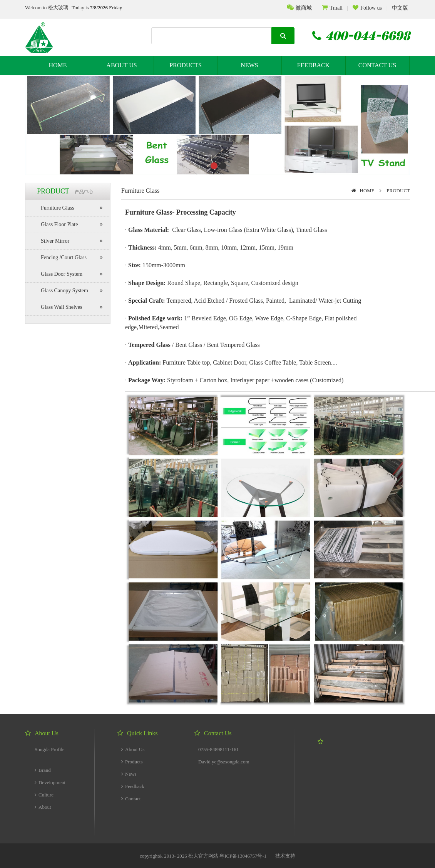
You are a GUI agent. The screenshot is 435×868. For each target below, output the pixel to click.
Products (132, 762)
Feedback (133, 786)
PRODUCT (398, 191)
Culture (44, 795)
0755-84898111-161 (218, 749)
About (43, 807)
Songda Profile (50, 749)
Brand (43, 770)
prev (47, 123)
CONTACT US (377, 65)
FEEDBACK (313, 65)
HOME (58, 65)
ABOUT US (121, 65)
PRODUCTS (186, 65)
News (129, 774)
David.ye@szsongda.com (224, 762)
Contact (131, 799)
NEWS (249, 65)
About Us (133, 749)
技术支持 (285, 856)
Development (50, 782)
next (388, 123)
